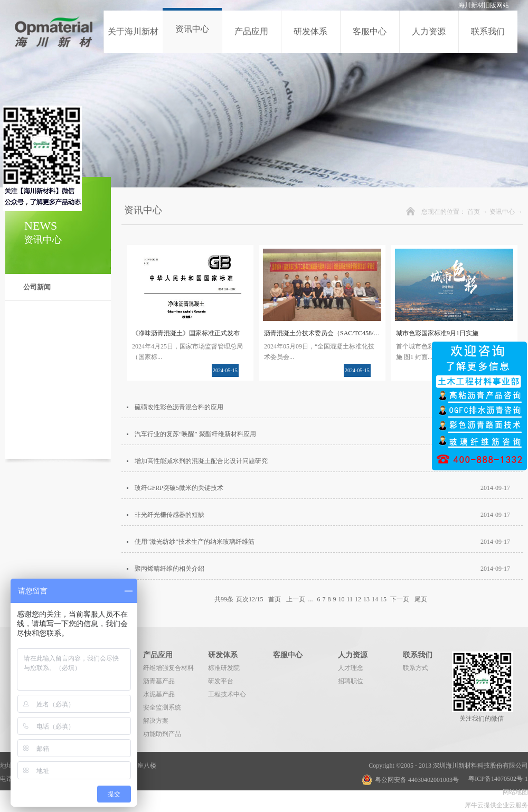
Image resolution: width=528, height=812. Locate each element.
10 (341, 599)
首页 (474, 212)
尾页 (421, 599)
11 (350, 599)
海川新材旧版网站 (484, 5)
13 (366, 599)
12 (358, 599)
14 (375, 599)
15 (383, 599)
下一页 (400, 599)
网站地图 (514, 792)
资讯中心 (502, 212)
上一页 (296, 599)
